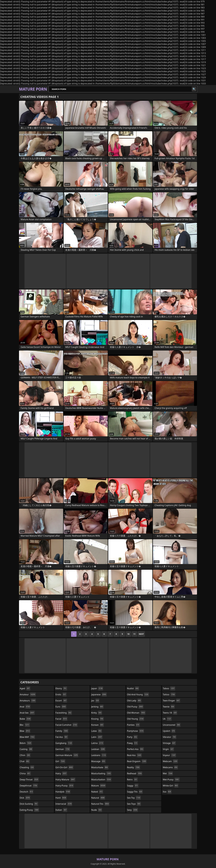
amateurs (28, 701)
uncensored (172, 725)
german (63, 749)
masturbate (100, 767)
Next (141, 634)
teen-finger (171, 701)
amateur (28, 694)
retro (132, 780)
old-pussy (135, 707)
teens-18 (170, 713)
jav (95, 701)
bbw (25, 731)
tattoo (169, 694)
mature (98, 786)
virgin (168, 749)
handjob (63, 792)
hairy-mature (65, 780)
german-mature (67, 755)
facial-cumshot (67, 725)
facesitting (64, 713)
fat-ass (62, 737)
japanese (99, 694)
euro (61, 707)
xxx (167, 792)
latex (97, 731)
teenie (169, 707)
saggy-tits (135, 792)
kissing (97, 719)
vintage (169, 743)
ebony (61, 688)
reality (134, 767)
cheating (27, 767)
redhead (135, 773)
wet (168, 773)
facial (62, 719)
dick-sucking (29, 804)
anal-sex (27, 713)
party (132, 737)
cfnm (25, 755)
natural (98, 798)
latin (97, 737)
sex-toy (134, 798)
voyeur (169, 755)
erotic (61, 694)
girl (60, 761)
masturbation (101, 780)
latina (97, 743)
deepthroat (29, 786)
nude (97, 810)
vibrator (170, 737)
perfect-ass (135, 749)
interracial (64, 804)
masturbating (101, 773)
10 (128, 634)
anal (25, 707)
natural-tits (100, 804)
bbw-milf (27, 737)
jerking (97, 707)
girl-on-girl (64, 767)
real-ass (134, 755)
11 (134, 634)
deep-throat (29, 780)
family (62, 731)
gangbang (64, 743)
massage (98, 761)
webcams (170, 767)
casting (26, 749)
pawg (132, 743)
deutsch (27, 792)
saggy (133, 786)
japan (97, 688)
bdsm (26, 743)
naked (97, 792)
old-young (136, 719)
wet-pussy (171, 780)
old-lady (134, 701)
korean (98, 725)
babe (25, 719)
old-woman (136, 713)
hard (61, 798)
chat (25, 761)
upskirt (169, 731)
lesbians (99, 755)
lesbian (98, 749)
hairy (61, 773)
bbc (25, 725)
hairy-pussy (65, 786)
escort (61, 701)
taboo (169, 688)
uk (167, 719)
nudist (133, 688)
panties (133, 725)
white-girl (170, 786)
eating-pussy (29, 810)
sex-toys (134, 804)
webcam (170, 761)
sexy (132, 810)
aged (25, 688)
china (25, 773)
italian (61, 810)
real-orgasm (137, 761)
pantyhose (135, 731)
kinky (97, 713)
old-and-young (138, 694)
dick (25, 798)
